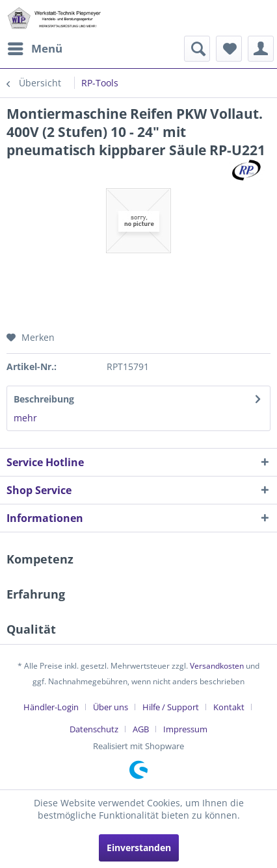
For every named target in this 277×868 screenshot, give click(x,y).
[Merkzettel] (229, 49)
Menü (35, 47)
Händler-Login (51, 707)
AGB (141, 729)
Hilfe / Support (171, 707)
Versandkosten (217, 666)
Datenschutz (94, 729)
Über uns (111, 707)
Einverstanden (139, 848)
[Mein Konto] (261, 49)
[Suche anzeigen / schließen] (197, 49)
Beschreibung (44, 399)
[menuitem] (34, 49)
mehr (25, 418)
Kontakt (229, 707)
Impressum (185, 729)
